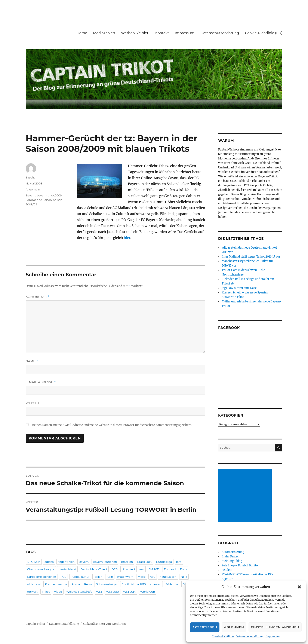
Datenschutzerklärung (250, 636)
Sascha (31, 177)
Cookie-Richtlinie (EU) (264, 33)
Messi (142, 577)
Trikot (46, 592)
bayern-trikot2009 (49, 195)
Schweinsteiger (107, 584)
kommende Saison (39, 200)
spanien (156, 584)
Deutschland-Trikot (94, 569)
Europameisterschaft (42, 577)
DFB (115, 569)
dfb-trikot (129, 569)
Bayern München (105, 562)
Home (82, 33)
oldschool (34, 584)
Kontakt (162, 33)
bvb (179, 562)
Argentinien (66, 562)
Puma (76, 584)
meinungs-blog (232, 561)
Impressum (272, 636)
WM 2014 (130, 592)
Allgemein (33, 189)
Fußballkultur (80, 577)
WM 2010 (112, 592)
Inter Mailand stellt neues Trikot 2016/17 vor (251, 257)
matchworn (125, 577)
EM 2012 (154, 569)
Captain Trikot (35, 624)
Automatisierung (233, 552)
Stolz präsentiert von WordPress (104, 624)
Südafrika (172, 584)
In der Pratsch (231, 556)
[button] (299, 587)
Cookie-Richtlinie (223, 636)
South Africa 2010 (134, 584)
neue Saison (168, 577)
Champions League (41, 569)
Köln (110, 577)
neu (153, 577)
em (142, 569)
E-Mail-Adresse (41, 382)
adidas (49, 562)
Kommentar (38, 297)
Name (32, 361)
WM (99, 592)
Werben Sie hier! (135, 33)
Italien (98, 577)
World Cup (147, 592)
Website (33, 403)
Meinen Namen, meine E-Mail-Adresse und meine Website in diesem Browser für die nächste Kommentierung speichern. (112, 425)
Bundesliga (164, 562)
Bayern (31, 195)
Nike (184, 577)
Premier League (56, 584)
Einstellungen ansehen (275, 627)
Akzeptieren (205, 627)
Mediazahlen (104, 33)
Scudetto (227, 570)
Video (58, 592)
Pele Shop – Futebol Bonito (240, 565)
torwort (32, 592)
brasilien (127, 562)
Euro (183, 569)
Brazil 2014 (144, 562)
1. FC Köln (34, 562)
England (170, 569)
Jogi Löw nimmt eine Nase (239, 288)
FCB (63, 577)
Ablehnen (234, 627)
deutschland (67, 569)
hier (127, 238)
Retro (88, 584)
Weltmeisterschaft (79, 592)
